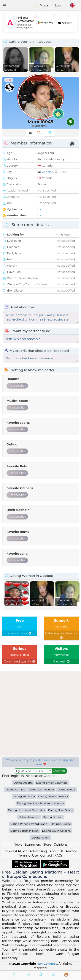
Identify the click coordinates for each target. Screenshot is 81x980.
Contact (46, 855)
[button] (5, 5)
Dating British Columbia (52, 783)
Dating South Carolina (56, 831)
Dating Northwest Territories (26, 810)
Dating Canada (15, 789)
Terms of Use (28, 855)
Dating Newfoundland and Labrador (40, 803)
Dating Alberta (23, 783)
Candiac (48, 172)
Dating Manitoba (24, 796)
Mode (41, 5)
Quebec (61, 172)
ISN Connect (47, 964)
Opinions (60, 845)
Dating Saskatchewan (25, 831)
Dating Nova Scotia (61, 810)
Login (59, 5)
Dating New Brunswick (53, 796)
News (18, 845)
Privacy (71, 851)
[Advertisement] (40, 23)
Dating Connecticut (41, 789)
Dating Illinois (66, 789)
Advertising (38, 851)
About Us (56, 851)
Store (47, 845)
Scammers (33, 845)
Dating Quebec (61, 824)
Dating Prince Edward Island (29, 824)
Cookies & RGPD (15, 851)
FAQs (59, 855)
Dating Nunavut (29, 817)
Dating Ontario (53, 817)
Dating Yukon (40, 838)
